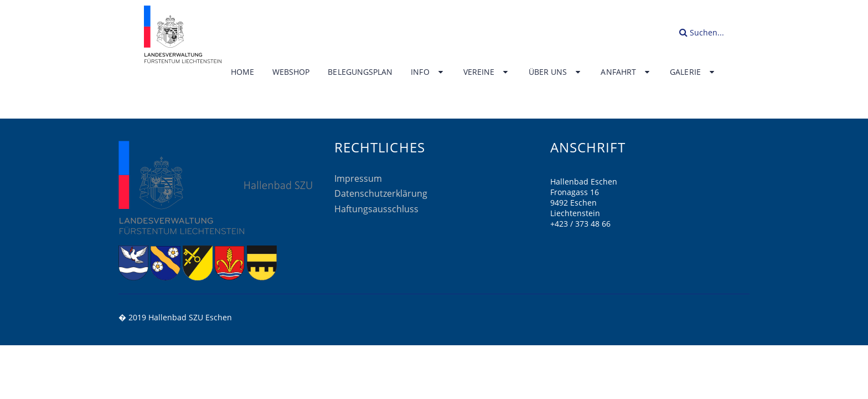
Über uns (556, 72)
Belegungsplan (360, 72)
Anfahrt (626, 72)
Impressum (358, 178)
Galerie (693, 72)
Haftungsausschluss (376, 209)
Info (428, 72)
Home (242, 72)
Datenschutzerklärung (381, 193)
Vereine (487, 72)
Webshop (291, 72)
